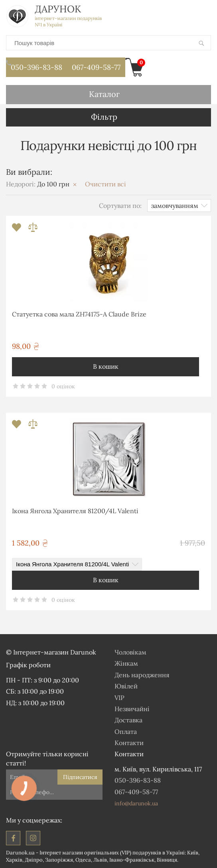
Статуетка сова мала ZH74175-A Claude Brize (79, 314)
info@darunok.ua (136, 803)
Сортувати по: (120, 206)
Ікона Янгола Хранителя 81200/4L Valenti (75, 511)
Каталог (104, 94)
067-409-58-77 (96, 67)
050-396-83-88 (34, 65)
